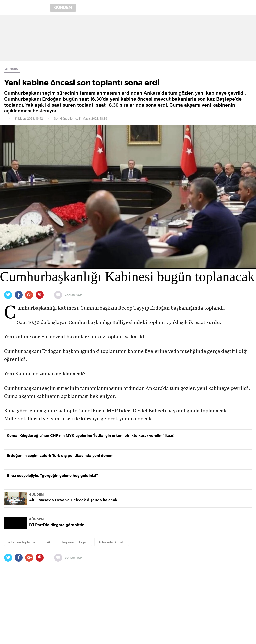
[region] (128, 38)
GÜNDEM (12, 69)
